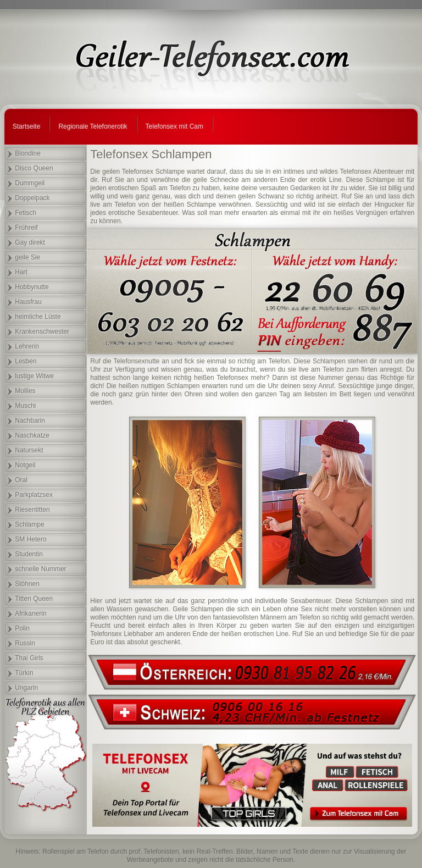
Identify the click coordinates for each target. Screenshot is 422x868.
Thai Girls (29, 658)
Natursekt (29, 450)
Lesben (26, 361)
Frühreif (26, 228)
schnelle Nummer (40, 569)
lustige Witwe (34, 376)
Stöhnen (27, 584)
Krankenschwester (42, 331)
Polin (22, 628)
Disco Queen (34, 168)
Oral (21, 480)
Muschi (25, 406)
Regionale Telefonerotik (93, 126)
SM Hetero (30, 539)
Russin (25, 643)
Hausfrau (28, 302)
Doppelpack (32, 198)
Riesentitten (32, 510)
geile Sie (27, 257)
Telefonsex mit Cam (174, 126)
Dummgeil (30, 183)
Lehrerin (27, 346)
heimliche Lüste (38, 317)
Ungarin (26, 688)
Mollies (25, 391)
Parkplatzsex (34, 495)
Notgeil (25, 465)
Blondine (28, 153)
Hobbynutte (32, 287)
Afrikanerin (30, 613)
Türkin (24, 673)
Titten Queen (34, 599)
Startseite (27, 126)
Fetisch (26, 213)
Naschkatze (32, 435)
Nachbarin (30, 421)
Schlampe (29, 524)
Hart (21, 272)
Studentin (29, 554)
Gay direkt (30, 242)
